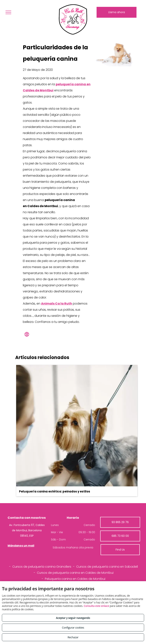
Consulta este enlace (96, 606)
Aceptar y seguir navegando (73, 618)
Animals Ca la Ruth (57, 304)
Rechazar (73, 637)
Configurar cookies (73, 628)
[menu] (8, 12)
